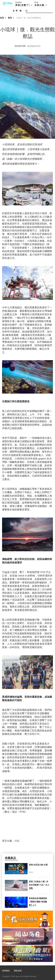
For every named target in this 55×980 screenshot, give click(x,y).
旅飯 (17, 841)
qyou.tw (18, 976)
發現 (10, 18)
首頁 (2, 18)
